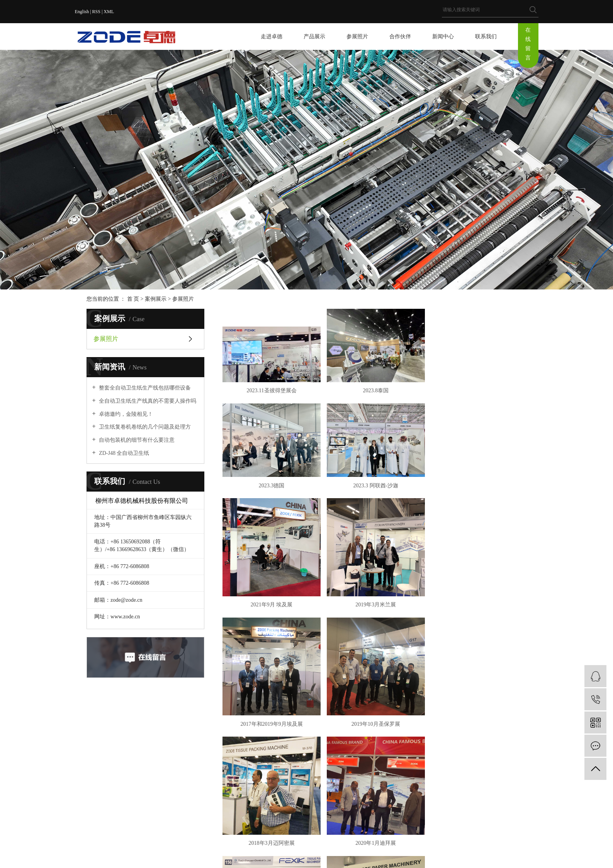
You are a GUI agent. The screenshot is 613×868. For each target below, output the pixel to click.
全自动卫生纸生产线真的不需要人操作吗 (147, 401)
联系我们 (486, 37)
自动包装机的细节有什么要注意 (136, 440)
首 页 (133, 299)
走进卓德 (272, 37)
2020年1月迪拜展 (271, 745)
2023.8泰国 (374, 390)
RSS (96, 12)
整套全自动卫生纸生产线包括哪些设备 (144, 388)
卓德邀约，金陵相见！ (126, 414)
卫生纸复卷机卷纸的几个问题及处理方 (144, 427)
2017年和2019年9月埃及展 (271, 627)
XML (109, 12)
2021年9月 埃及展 (374, 508)
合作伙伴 (400, 37)
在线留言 (528, 44)
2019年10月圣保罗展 (375, 627)
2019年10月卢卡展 (375, 745)
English (82, 12)
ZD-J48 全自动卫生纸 (124, 453)
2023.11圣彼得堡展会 (271, 390)
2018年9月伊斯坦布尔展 (478, 745)
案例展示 (156, 299)
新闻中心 (443, 37)
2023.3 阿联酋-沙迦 (271, 508)
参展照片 (357, 37)
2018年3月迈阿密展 (478, 627)
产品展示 (314, 37)
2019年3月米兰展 (478, 508)
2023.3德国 (478, 390)
